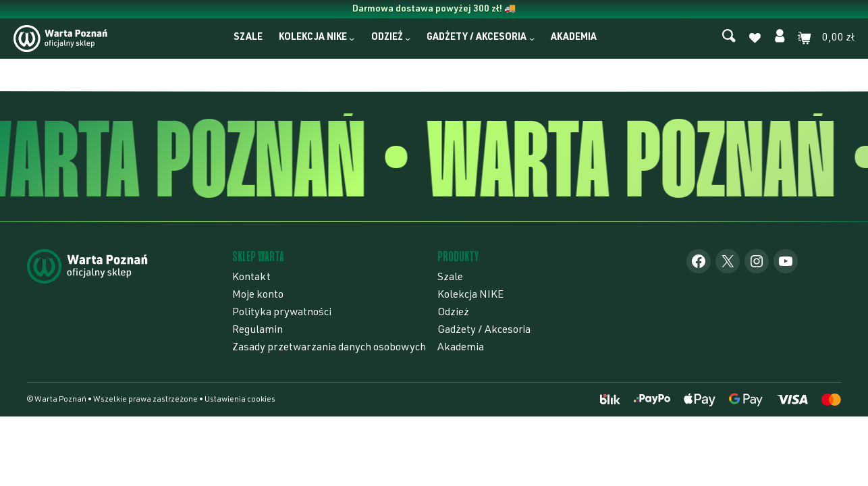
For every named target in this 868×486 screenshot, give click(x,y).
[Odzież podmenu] (408, 38)
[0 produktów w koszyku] (826, 38)
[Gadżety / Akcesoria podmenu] (532, 38)
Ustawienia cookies (240, 400)
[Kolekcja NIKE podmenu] (352, 38)
